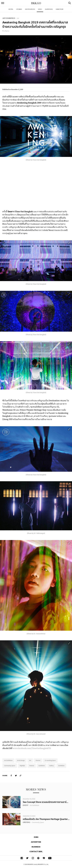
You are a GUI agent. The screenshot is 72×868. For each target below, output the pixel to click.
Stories (19, 9)
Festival (38, 760)
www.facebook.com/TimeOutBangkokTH (32, 748)
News (40, 9)
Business (36, 847)
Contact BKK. (36, 851)
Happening (49, 9)
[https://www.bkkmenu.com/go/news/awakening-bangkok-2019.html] (21, 775)
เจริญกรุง (6, 31)
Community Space (10, 766)
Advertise (36, 842)
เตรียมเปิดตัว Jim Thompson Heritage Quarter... (46, 819)
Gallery (51, 766)
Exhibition (42, 766)
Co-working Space (50, 760)
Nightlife (22, 766)
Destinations (30, 9)
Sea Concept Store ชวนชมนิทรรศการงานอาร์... (46, 802)
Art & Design (21, 760)
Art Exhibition (8, 760)
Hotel (11, 9)
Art (18, 18)
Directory (60, 9)
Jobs (36, 837)
